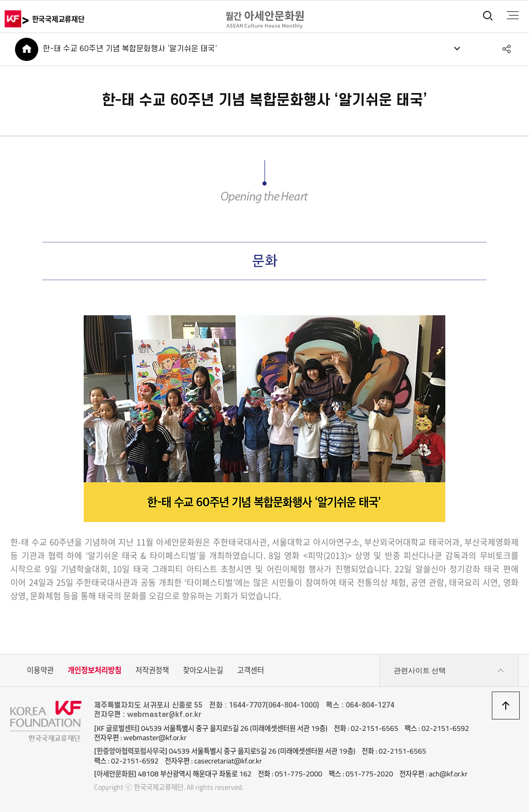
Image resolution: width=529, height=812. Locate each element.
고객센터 (251, 670)
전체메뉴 (513, 16)
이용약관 (40, 670)
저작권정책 (152, 670)
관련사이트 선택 (449, 671)
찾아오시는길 (203, 670)
